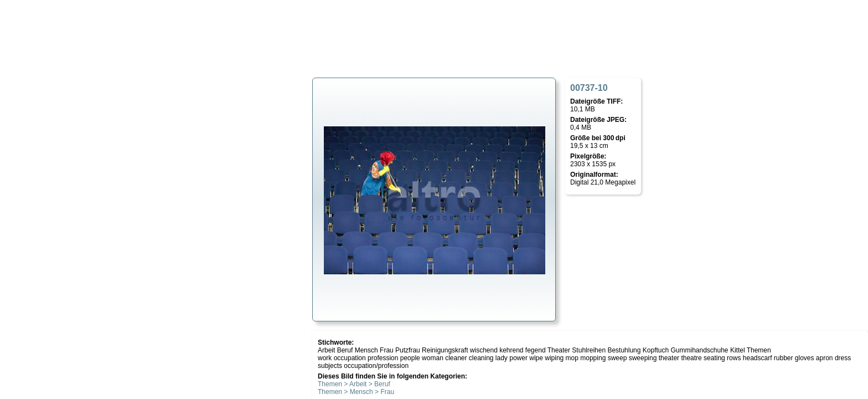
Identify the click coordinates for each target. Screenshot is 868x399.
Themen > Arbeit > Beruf (354, 384)
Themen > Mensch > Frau (356, 392)
